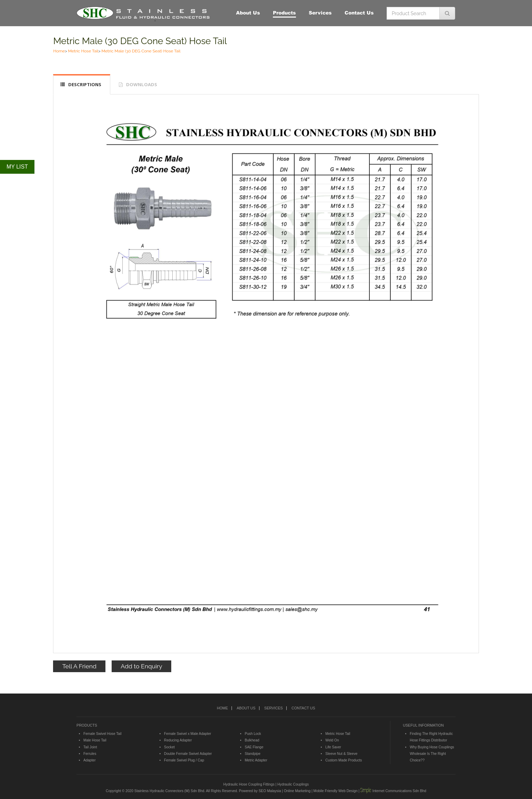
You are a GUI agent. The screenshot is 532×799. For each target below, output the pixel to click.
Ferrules (90, 754)
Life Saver (333, 747)
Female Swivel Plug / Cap (184, 760)
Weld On (332, 740)
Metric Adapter (256, 760)
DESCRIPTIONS (85, 84)
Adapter (90, 760)
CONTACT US (303, 708)
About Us (248, 13)
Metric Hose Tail (83, 51)
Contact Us (359, 13)
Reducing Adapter (178, 740)
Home (59, 51)
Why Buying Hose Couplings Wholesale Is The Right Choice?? (432, 754)
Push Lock (253, 734)
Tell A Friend (79, 666)
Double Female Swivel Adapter (188, 754)
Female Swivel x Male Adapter (188, 734)
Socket (169, 747)
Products (284, 13)
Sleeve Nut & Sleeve (341, 754)
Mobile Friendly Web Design (336, 791)
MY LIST (17, 167)
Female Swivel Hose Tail (102, 734)
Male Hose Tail (95, 740)
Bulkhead (252, 740)
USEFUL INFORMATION (423, 725)
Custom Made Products (344, 760)
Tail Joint (90, 747)
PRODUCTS (87, 725)
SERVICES (274, 708)
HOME (222, 708)
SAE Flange (254, 747)
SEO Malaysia (270, 791)
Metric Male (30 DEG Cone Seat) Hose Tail (140, 41)
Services (320, 13)
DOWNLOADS (142, 84)
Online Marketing (297, 791)
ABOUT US (246, 708)
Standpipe (253, 754)
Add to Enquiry (141, 666)
